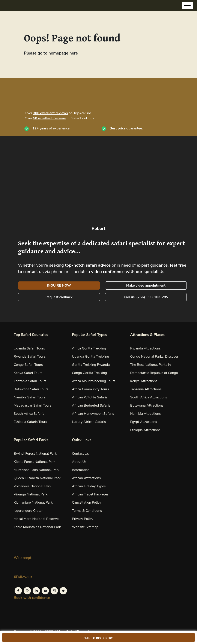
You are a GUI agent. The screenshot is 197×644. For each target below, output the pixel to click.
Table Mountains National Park (37, 527)
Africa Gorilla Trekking (89, 348)
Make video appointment (146, 286)
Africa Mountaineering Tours (94, 381)
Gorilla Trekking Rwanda (91, 365)
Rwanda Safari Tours (30, 357)
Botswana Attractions (147, 406)
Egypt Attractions (144, 422)
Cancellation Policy (87, 503)
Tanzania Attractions (146, 389)
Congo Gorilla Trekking (89, 373)
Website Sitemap (85, 527)
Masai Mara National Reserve (36, 519)
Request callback (59, 297)
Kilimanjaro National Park (33, 503)
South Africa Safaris (29, 414)
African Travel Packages (90, 494)
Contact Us (80, 454)
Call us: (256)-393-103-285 (146, 297)
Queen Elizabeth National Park (37, 478)
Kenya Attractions (144, 381)
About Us (79, 462)
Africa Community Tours (90, 389)
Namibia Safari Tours (30, 397)
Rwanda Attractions (145, 348)
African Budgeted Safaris (91, 406)
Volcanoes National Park (32, 486)
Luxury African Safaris (89, 422)
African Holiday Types (89, 486)
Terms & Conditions (87, 511)
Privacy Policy (83, 519)
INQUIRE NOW (59, 286)
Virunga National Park (31, 494)
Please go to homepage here (51, 53)
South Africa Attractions (149, 397)
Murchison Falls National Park (37, 470)
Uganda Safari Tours (29, 348)
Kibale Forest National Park (35, 462)
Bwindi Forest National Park (35, 454)
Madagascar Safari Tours (33, 406)
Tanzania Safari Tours (30, 381)
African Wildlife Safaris (90, 397)
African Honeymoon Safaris (93, 414)
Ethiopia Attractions (145, 430)
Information (81, 470)
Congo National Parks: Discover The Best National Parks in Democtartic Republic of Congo (154, 365)
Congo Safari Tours (28, 365)
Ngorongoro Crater (28, 511)
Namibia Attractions (145, 414)
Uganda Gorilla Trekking (91, 357)
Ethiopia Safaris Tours (30, 422)
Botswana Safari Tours (31, 389)
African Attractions (86, 478)
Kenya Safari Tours (28, 373)
